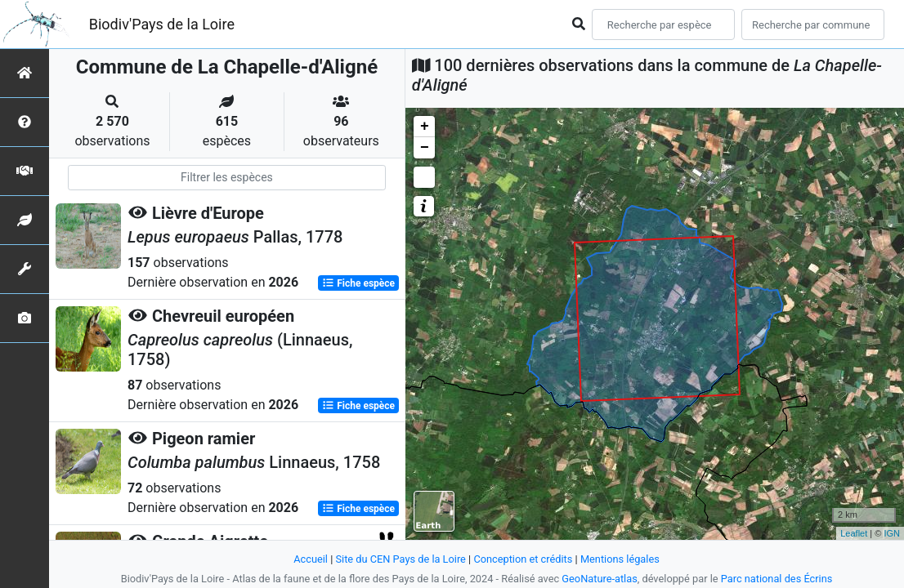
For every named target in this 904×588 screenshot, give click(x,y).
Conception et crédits (523, 559)
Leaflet (854, 533)
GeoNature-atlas (600, 579)
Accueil (311, 559)
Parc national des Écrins (777, 579)
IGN (892, 533)
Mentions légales (620, 559)
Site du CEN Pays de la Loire (401, 559)
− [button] (425, 148)
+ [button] (425, 127)
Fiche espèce (358, 283)
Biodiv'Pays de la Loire (162, 24)
